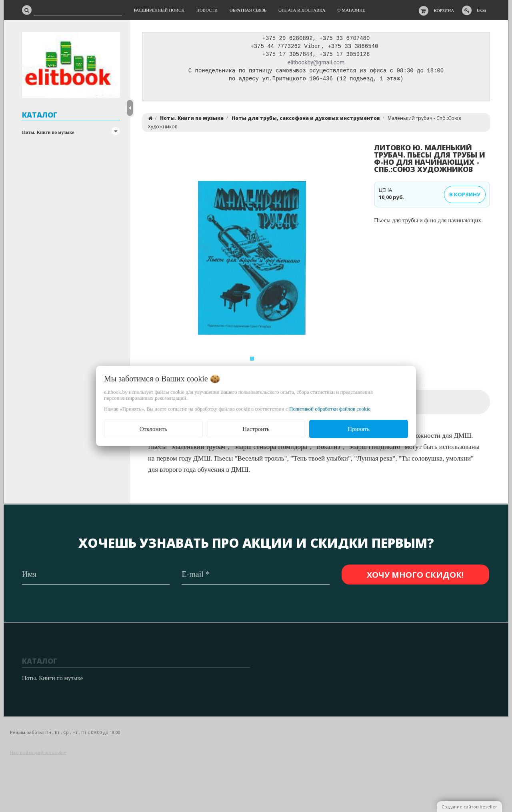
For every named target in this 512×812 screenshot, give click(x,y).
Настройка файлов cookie (38, 752)
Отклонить (153, 429)
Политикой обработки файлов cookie (330, 409)
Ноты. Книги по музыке (48, 132)
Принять (359, 429)
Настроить (256, 429)
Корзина (444, 10)
